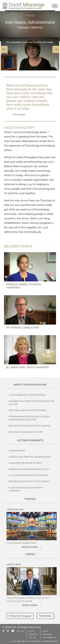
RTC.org (20, 631)
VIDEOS (30, 16)
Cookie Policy (29, 641)
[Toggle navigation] (55, 6)
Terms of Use (42, 641)
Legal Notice (53, 641)
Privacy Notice (17, 641)
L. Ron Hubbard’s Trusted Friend (27, 395)
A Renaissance (17, 451)
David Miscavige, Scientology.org (49, 634)
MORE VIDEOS (30, 605)
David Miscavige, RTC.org (33, 634)
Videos (30, 554)
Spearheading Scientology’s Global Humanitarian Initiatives (29, 418)
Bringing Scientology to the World (29, 481)
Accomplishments (30, 440)
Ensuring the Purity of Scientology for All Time (31, 403)
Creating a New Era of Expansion (28, 410)
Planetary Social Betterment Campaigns (26, 489)
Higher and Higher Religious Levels (29, 469)
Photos (30, 499)
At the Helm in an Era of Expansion (28, 475)
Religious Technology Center (26, 432)
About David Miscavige (30, 385)
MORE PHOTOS (30, 547)
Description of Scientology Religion (29, 426)
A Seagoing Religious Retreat (25, 463)
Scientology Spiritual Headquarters (30, 457)
